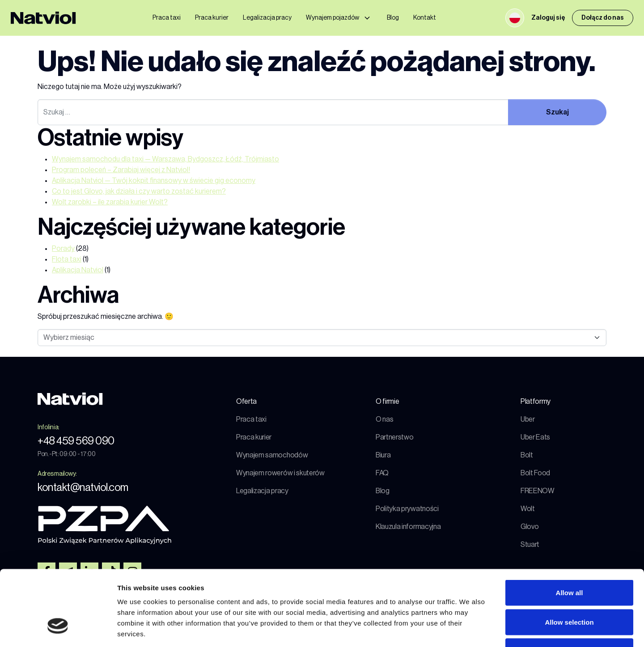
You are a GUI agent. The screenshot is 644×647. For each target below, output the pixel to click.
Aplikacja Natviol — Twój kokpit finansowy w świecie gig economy (154, 181)
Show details (469, 629)
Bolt (527, 455)
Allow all (570, 530)
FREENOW (538, 491)
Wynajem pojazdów (333, 18)
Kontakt (425, 18)
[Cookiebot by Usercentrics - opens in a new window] (58, 630)
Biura (383, 455)
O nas (384, 419)
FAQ (382, 473)
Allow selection (569, 559)
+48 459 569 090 (76, 441)
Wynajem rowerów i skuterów (280, 473)
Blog (393, 18)
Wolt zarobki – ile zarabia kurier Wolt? (110, 202)
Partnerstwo (394, 437)
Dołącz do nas (603, 18)
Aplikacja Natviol (78, 270)
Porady (63, 249)
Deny (570, 588)
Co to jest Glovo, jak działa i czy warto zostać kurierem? (139, 191)
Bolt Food (535, 473)
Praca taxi (167, 18)
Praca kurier (212, 18)
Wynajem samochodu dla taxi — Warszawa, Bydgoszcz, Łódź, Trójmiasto (165, 159)
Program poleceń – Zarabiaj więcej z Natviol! (121, 170)
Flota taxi (67, 259)
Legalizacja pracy (267, 18)
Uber (528, 419)
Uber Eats (535, 437)
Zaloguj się (548, 18)
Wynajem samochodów (272, 455)
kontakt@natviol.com (83, 487)
